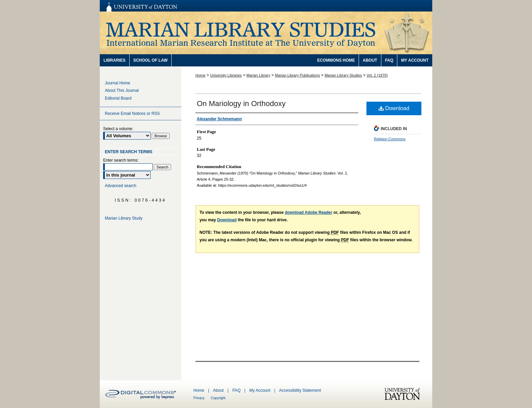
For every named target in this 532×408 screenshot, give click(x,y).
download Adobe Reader (308, 212)
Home (200, 75)
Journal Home (118, 83)
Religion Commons (390, 139)
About (219, 390)
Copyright (218, 398)
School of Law (150, 60)
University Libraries (226, 75)
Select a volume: (118, 129)
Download (394, 108)
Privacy (199, 398)
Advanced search (121, 186)
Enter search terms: (121, 160)
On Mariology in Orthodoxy (241, 104)
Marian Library (258, 75)
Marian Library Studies (266, 33)
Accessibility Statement (300, 390)
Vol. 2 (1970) (377, 75)
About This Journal (122, 90)
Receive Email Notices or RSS (132, 114)
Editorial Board (118, 98)
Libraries (115, 60)
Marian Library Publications (297, 75)
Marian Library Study (124, 218)
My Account (260, 390)
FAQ (237, 390)
